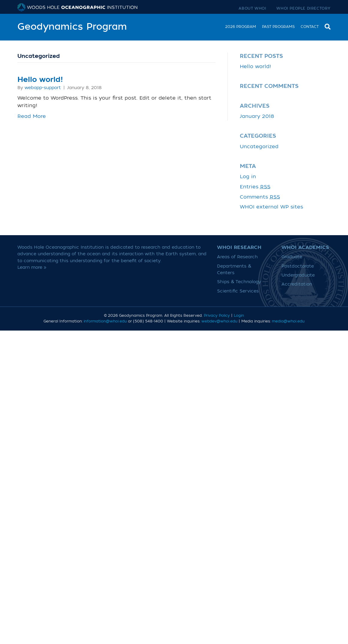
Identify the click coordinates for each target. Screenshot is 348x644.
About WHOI (252, 8)
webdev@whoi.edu (219, 321)
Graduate (292, 257)
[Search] (326, 26)
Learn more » (32, 267)
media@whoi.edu (288, 321)
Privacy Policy (217, 316)
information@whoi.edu (105, 321)
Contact (310, 27)
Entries (255, 187)
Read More (32, 116)
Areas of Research (237, 257)
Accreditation (297, 284)
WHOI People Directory (303, 8)
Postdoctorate (298, 266)
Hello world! (40, 80)
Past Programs (278, 27)
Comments (260, 197)
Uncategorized (259, 147)
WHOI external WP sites (271, 207)
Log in (248, 177)
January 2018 (257, 116)
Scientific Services (238, 291)
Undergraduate (298, 275)
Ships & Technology (239, 282)
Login (239, 316)
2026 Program (241, 27)
